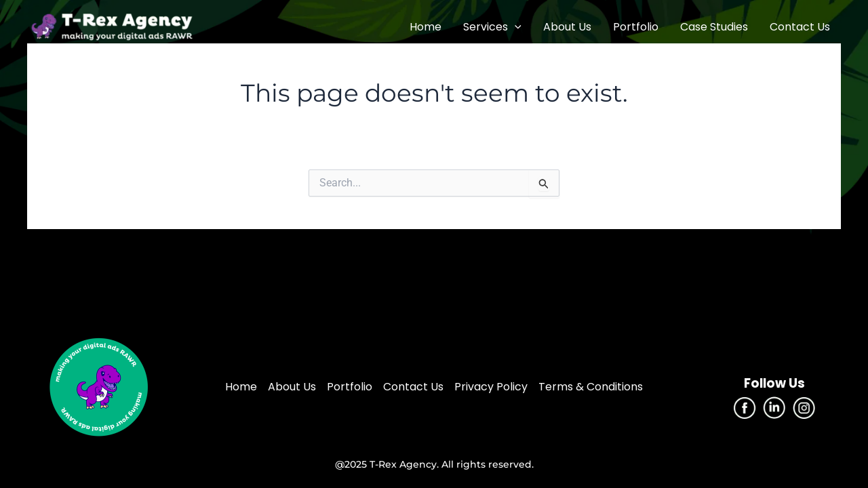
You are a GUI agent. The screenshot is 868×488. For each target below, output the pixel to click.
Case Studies (714, 27)
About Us (567, 27)
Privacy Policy (491, 387)
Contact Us (800, 27)
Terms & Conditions (591, 387)
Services (492, 27)
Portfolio (636, 27)
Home (426, 27)
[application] (515, 27)
